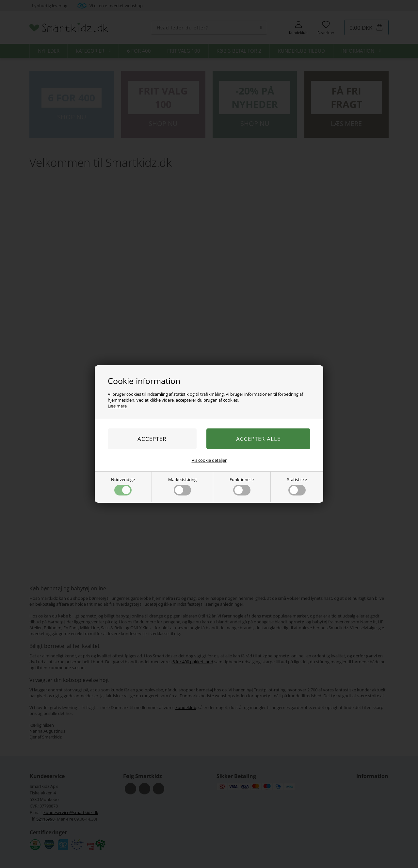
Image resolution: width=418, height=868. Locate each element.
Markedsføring (182, 486)
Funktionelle (242, 486)
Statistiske (297, 486)
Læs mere (117, 406)
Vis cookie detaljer (209, 460)
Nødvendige (123, 486)
